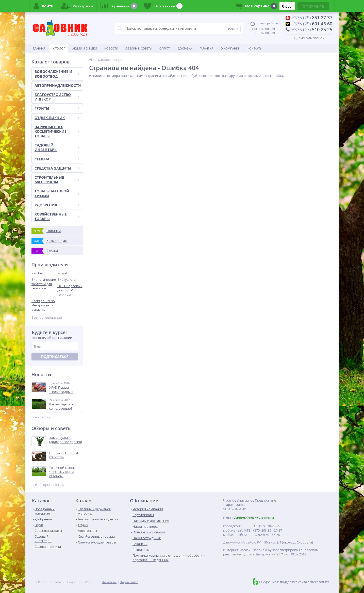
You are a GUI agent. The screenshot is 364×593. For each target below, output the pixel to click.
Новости (111, 48)
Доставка (185, 48)
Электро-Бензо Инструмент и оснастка (43, 305)
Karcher (37, 273)
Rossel (62, 273)
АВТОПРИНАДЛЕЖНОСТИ (58, 85)
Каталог (59, 48)
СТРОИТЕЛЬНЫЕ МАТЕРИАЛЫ (57, 180)
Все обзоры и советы (48, 485)
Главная (39, 48)
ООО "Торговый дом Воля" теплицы (70, 290)
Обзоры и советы (139, 48)
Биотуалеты (67, 279)
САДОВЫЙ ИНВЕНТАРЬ (57, 147)
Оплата (165, 48)
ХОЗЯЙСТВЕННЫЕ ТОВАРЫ (57, 216)
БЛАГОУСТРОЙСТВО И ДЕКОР (57, 97)
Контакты (255, 48)
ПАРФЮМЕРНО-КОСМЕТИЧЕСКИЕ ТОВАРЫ (57, 131)
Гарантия (206, 48)
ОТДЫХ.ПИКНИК (57, 118)
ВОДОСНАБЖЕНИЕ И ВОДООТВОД (57, 74)
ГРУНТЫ (57, 108)
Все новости (41, 417)
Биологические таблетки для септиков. (44, 284)
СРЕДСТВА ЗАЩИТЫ (57, 168)
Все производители (47, 317)
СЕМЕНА (57, 159)
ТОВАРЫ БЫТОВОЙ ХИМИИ (57, 193)
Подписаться (55, 357)
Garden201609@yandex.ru (254, 518)
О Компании (230, 48)
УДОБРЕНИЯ (57, 205)
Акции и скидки (85, 48)
